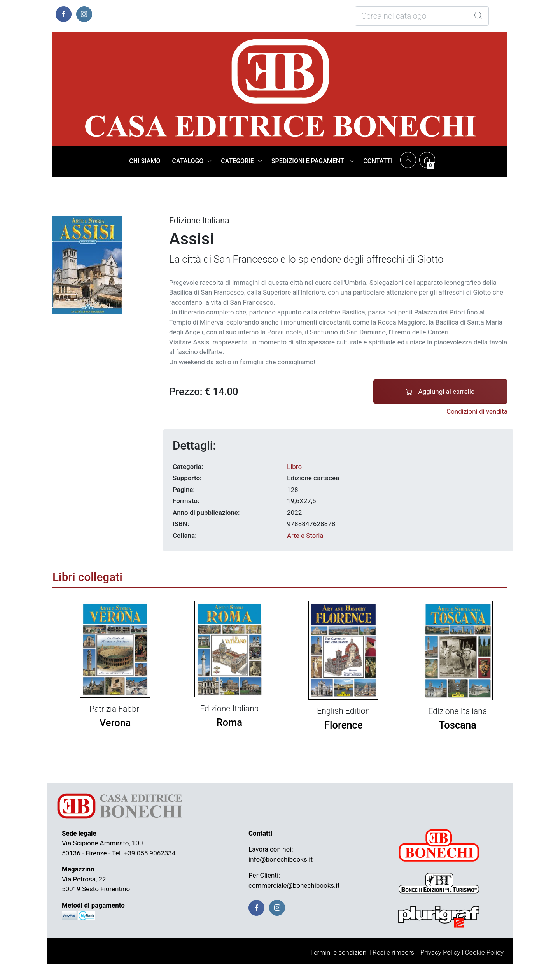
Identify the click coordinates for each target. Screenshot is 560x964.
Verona (115, 723)
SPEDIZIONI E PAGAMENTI (309, 161)
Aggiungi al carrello (440, 392)
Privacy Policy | (442, 952)
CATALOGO (188, 161)
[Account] (408, 160)
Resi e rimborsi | (396, 952)
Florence (344, 725)
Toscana (458, 725)
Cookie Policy (484, 952)
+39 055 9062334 (150, 853)
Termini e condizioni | (340, 952)
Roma (229, 722)
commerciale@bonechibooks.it (294, 885)
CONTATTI (378, 161)
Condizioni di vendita (477, 411)
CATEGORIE (237, 161)
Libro (294, 467)
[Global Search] (478, 16)
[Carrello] (427, 160)
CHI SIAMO (145, 161)
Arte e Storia (305, 536)
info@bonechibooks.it (281, 859)
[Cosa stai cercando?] (422, 16)
